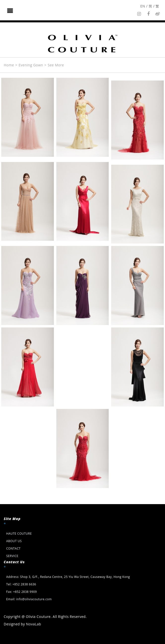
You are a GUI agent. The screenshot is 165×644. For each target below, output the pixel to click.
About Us (14, 541)
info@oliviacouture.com (34, 599)
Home (9, 65)
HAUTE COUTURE (19, 534)
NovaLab (34, 624)
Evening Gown (31, 65)
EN (143, 6)
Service (12, 556)
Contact (13, 548)
